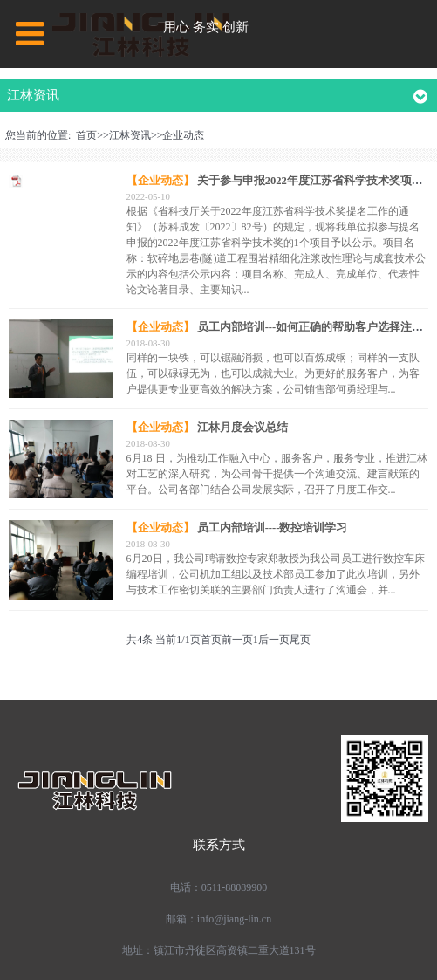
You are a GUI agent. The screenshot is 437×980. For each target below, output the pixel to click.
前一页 (237, 640)
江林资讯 (130, 135)
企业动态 (183, 135)
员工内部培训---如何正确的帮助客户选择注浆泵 (316, 327)
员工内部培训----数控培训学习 (273, 528)
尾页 (300, 640)
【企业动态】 (160, 181)
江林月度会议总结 (242, 428)
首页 (86, 135)
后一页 (274, 640)
